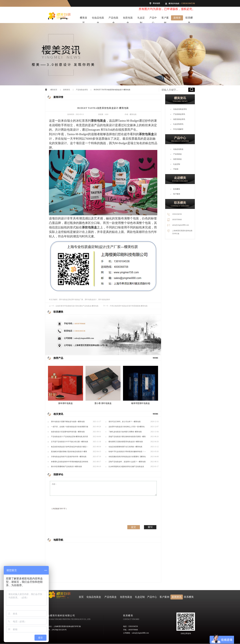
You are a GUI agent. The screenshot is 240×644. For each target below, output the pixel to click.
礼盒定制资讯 (178, 124)
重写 (150, 527)
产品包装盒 (113, 18)
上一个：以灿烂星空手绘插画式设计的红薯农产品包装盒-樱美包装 (74, 306)
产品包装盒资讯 (82, 90)
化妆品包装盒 (98, 18)
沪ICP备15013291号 (59, 630)
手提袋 (176, 169)
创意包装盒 (128, 18)
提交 (133, 527)
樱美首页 (84, 18)
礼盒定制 (141, 18)
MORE (156, 358)
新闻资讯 (177, 18)
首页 (81, 597)
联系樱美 (189, 18)
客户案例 (165, 18)
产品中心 (153, 18)
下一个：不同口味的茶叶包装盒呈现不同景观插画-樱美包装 (125, 306)
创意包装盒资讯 (179, 119)
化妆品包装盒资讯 (180, 109)
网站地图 (156, 3)
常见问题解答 (178, 129)
